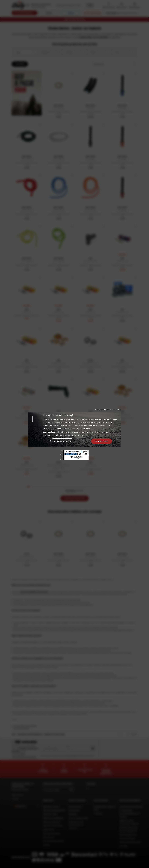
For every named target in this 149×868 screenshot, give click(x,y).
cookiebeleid (79, 429)
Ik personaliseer (62, 441)
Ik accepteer (101, 441)
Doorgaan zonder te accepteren (108, 409)
